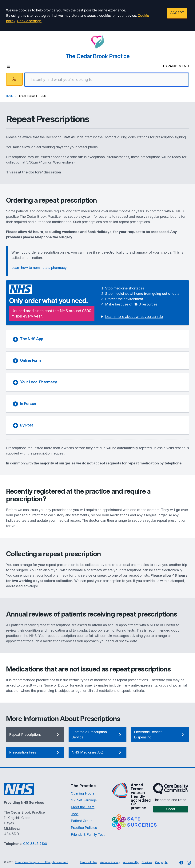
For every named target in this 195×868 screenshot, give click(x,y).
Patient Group (82, 821)
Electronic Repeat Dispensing (160, 735)
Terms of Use (88, 862)
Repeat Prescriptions (35, 735)
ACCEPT (177, 13)
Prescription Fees (35, 752)
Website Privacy (110, 862)
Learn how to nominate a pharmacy (39, 268)
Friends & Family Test (88, 835)
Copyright (161, 862)
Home (10, 96)
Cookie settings (29, 21)
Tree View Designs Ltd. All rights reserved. (42, 862)
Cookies (147, 862)
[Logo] (97, 42)
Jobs (75, 814)
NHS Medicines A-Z (97, 752)
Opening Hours (83, 793)
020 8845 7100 (35, 844)
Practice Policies (84, 828)
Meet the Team (83, 807)
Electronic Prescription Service (97, 735)
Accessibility (131, 862)
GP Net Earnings (84, 800)
